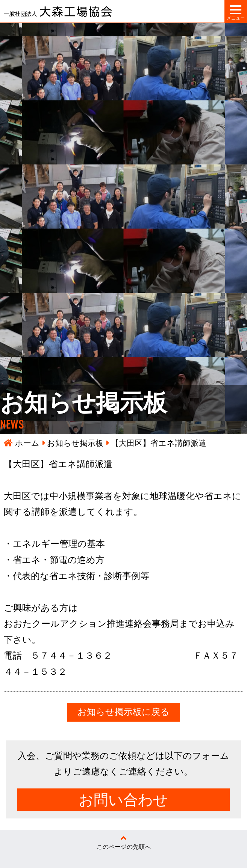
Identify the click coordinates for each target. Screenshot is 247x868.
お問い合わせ (123, 800)
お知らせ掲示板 (75, 443)
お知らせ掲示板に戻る (123, 712)
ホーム (27, 443)
